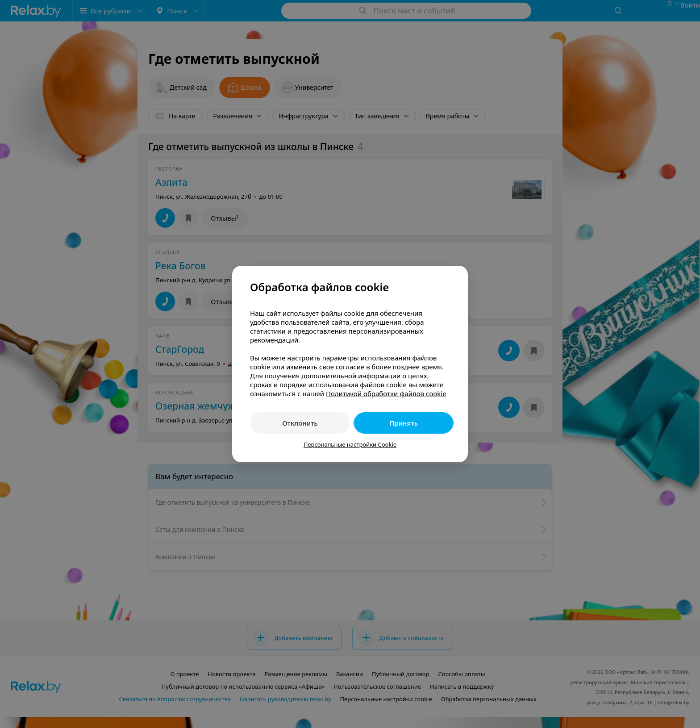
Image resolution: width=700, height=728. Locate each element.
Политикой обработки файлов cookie (386, 393)
